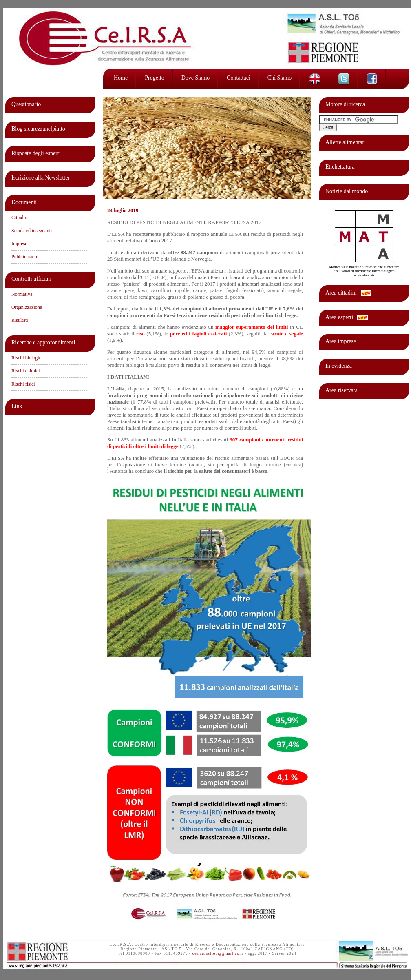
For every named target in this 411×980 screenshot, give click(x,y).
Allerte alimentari (346, 142)
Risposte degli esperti (36, 153)
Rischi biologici (27, 358)
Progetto (154, 78)
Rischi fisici (23, 384)
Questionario (26, 104)
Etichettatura (340, 167)
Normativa (22, 294)
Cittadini (20, 217)
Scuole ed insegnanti (32, 231)
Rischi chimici (26, 371)
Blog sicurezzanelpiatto (38, 129)
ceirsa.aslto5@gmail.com (218, 953)
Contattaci (239, 78)
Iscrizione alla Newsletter (41, 178)
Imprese (19, 244)
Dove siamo (196, 78)
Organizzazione (27, 307)
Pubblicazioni (25, 257)
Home (121, 78)
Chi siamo (280, 78)
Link (17, 406)
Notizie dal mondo (347, 191)
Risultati (20, 320)
